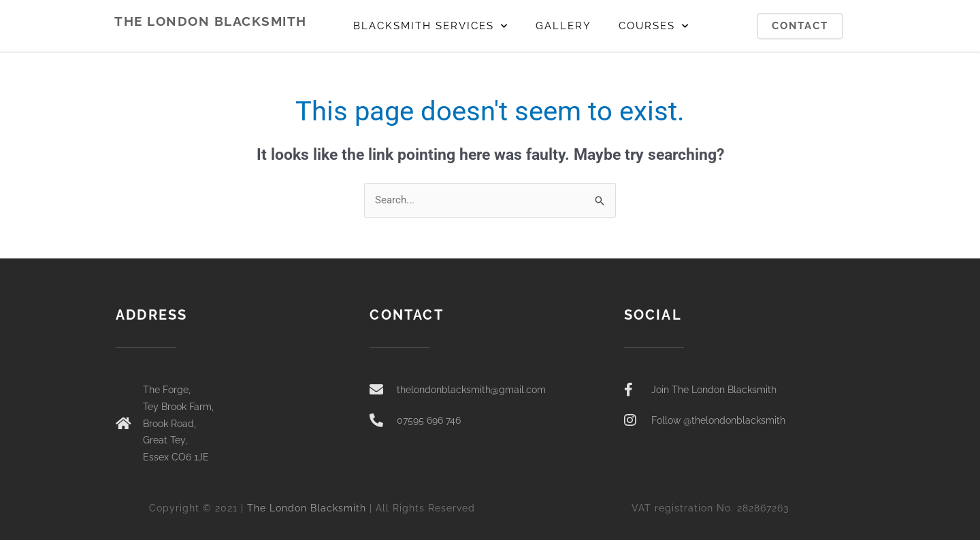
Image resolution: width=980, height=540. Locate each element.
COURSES (654, 26)
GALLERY (563, 26)
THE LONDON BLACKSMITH (211, 21)
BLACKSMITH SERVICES (431, 26)
